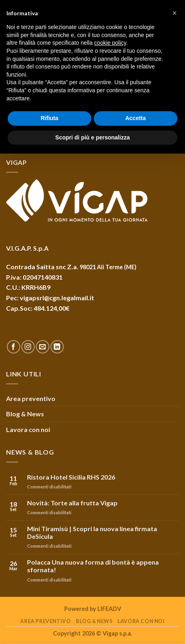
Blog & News (25, 414)
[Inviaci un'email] (43, 347)
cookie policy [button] (110, 43)
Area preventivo (31, 398)
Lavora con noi (28, 429)
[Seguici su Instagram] (28, 347)
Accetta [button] (136, 118)
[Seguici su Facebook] (14, 347)
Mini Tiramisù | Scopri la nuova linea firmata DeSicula (92, 532)
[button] (174, 13)
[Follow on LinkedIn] (57, 347)
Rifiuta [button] (50, 118)
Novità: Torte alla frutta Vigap (72, 503)
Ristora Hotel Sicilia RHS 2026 (71, 477)
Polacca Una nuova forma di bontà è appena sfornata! (93, 566)
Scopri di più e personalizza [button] (92, 137)
